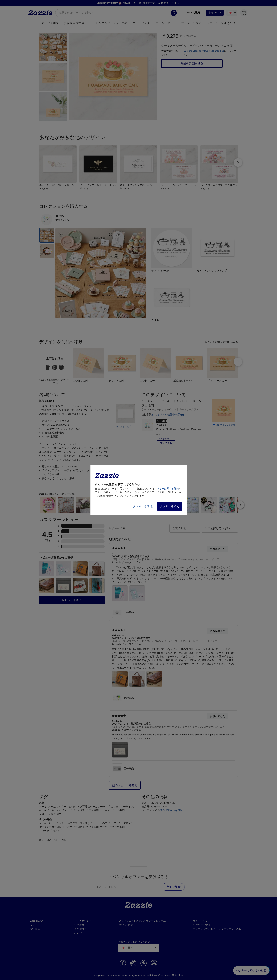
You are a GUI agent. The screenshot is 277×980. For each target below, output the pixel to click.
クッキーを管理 (143, 506)
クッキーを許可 (170, 506)
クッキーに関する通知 (167, 489)
